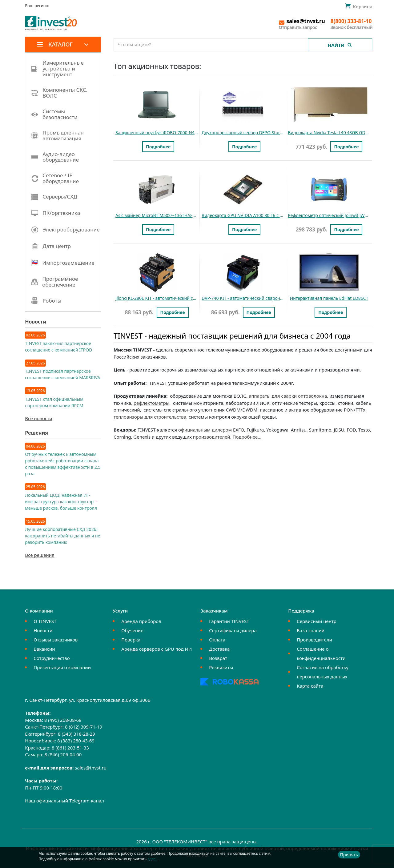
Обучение (132, 630)
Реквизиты (221, 667)
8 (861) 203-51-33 (70, 748)
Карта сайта (310, 686)
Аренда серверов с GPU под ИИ (157, 649)
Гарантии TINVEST (229, 621)
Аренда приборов (141, 621)
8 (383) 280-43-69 (76, 741)
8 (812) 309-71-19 (84, 727)
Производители (314, 640)
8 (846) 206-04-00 (63, 754)
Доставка (219, 649)
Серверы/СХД (54, 197)
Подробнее (158, 147)
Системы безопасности (54, 114)
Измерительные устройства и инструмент (58, 69)
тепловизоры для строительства (150, 417)
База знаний (311, 630)
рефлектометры (151, 403)
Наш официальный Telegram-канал (64, 801)
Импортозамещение (63, 263)
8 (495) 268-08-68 (63, 720)
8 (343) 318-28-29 (76, 734)
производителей (212, 437)
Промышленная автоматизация (58, 136)
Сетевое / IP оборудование (55, 178)
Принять (349, 855)
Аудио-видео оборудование (55, 157)
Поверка (131, 640)
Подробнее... (247, 437)
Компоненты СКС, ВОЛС (59, 93)
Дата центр (51, 246)
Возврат (218, 658)
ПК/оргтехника (56, 213)
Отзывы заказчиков (56, 640)
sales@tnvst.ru (91, 768)
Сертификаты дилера (233, 630)
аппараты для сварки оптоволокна (288, 396)
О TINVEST (45, 621)
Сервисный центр (317, 621)
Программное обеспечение (55, 282)
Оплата (217, 640)
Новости (43, 630)
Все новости (38, 418)
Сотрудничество (52, 658)
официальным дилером (205, 430)
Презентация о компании (62, 667)
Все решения (40, 555)
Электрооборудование (65, 230)
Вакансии (44, 649)
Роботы (46, 301)
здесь (152, 859)
